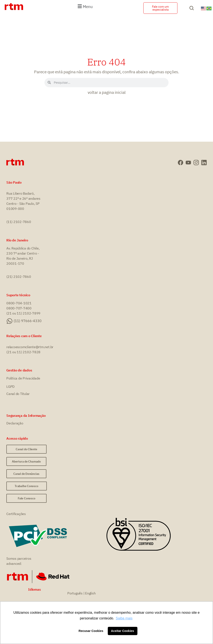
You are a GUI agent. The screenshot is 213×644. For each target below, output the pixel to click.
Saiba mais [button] (124, 618)
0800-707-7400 (19, 308)
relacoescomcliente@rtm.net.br (30, 347)
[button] (85, 6)
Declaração (15, 423)
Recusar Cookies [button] (91, 631)
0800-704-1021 (19, 303)
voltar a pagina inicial (107, 92)
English (90, 593)
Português (75, 593)
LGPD (10, 386)
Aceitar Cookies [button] (122, 631)
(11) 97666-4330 (28, 321)
